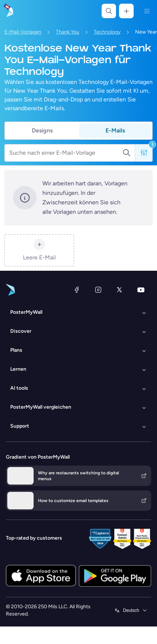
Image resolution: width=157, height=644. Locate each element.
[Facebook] (77, 290)
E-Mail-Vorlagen (23, 32)
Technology (107, 32)
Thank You (68, 32)
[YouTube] (141, 290)
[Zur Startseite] (8, 11)
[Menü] (147, 11)
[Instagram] (98, 290)
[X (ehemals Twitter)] (119, 290)
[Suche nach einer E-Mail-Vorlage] (66, 153)
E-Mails (115, 130)
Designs (42, 130)
